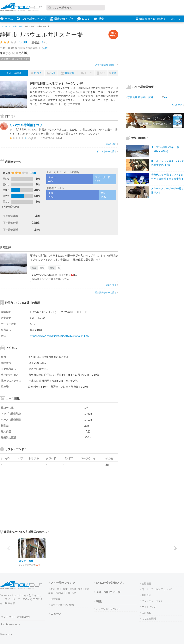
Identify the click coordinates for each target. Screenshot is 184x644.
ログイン (176, 19)
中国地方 (59, 593)
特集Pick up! (137, 138)
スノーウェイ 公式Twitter (15, 617)
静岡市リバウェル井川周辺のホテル (24, 532)
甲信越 (73, 589)
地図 (45, 48)
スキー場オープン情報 (61, 605)
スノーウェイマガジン (107, 609)
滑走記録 (68, 73)
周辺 (113, 73)
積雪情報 (55, 599)
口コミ (84, 19)
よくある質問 (148, 619)
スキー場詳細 (14, 73)
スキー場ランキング (31, 19)
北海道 (52, 589)
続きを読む (112, 144)
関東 (65, 589)
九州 (74, 593)
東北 (59, 589)
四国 (68, 593)
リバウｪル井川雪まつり (26, 125)
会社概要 (146, 583)
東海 (80, 589)
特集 (99, 19)
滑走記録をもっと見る (107, 292)
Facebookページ (10, 624)
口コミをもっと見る (108, 151)
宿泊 (101, 73)
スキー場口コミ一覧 (108, 592)
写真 (51, 73)
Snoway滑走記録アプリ (110, 583)
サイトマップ (148, 607)
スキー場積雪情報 (140, 87)
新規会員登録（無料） (151, 19)
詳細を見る (112, 285)
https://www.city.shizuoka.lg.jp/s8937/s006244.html (60, 336)
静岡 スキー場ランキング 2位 (15, 59)
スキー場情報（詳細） (107, 65)
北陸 (87, 589)
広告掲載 (146, 613)
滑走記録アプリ (61, 19)
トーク (86, 73)
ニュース (55, 614)
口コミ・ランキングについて (156, 589)
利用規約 (146, 595)
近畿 (51, 593)
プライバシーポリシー (153, 601)
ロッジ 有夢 (26, 561)
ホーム (6, 19)
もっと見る (178, 105)
